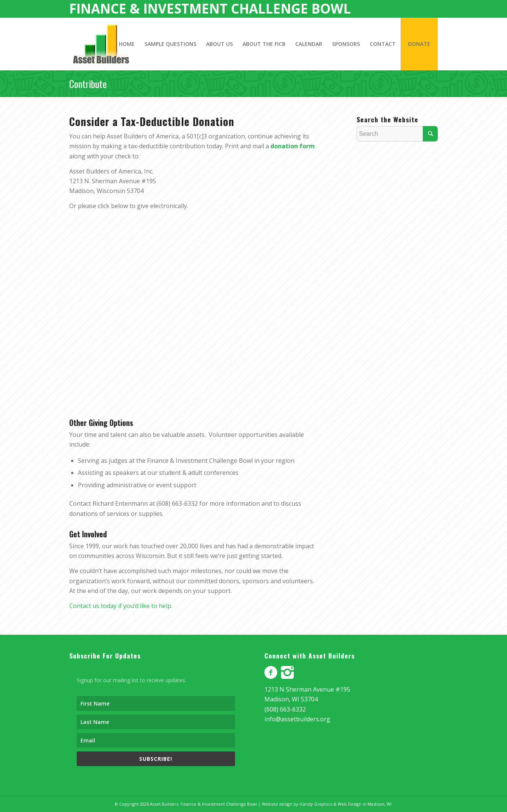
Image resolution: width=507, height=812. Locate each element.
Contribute (88, 84)
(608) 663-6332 (285, 709)
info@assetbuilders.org (297, 719)
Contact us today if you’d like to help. (121, 606)
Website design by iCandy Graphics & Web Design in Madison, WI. (327, 804)
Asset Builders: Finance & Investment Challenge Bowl (203, 804)
